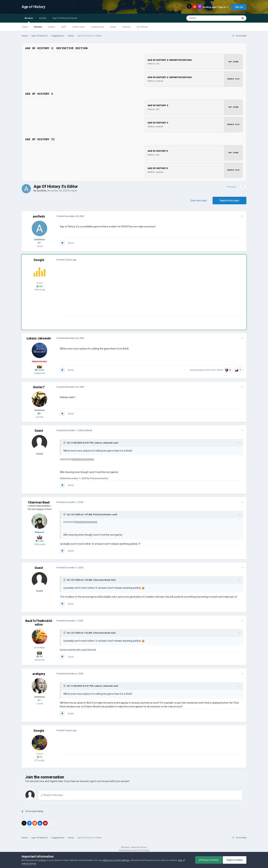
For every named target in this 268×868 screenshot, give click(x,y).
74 (39, 756)
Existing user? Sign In (215, 7)
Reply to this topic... (53, 794)
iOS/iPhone (142, 27)
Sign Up (239, 7)
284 (40, 285)
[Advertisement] (122, 291)
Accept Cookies (209, 860)
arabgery (39, 673)
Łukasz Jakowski (39, 337)
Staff (64, 27)
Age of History (33, 7)
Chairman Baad (39, 501)
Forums (38, 27)
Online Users (78, 27)
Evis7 (208, 369)
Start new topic (199, 199)
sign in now (96, 780)
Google (39, 259)
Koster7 (39, 386)
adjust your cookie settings (116, 860)
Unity (193, 369)
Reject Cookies (235, 860)
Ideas (74, 190)
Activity (43, 18)
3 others (219, 369)
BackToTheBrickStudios (39, 622)
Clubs (25, 27)
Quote (70, 242)
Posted (70, 215)
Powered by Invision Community (134, 849)
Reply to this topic (229, 199)
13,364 (39, 369)
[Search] (204, 18)
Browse (29, 20)
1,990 (40, 540)
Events (52, 27)
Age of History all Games (65, 18)
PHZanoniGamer (102, 513)
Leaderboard (97, 27)
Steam (113, 27)
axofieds (42, 190)
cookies (42, 860)
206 (40, 655)
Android (127, 27)
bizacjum (200, 369)
